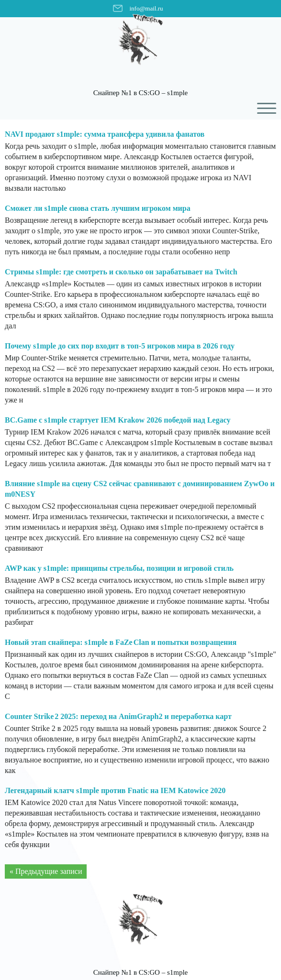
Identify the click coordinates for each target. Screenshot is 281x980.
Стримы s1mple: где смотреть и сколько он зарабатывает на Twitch (121, 272)
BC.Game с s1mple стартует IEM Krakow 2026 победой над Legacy (118, 420)
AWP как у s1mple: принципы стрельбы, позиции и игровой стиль (119, 568)
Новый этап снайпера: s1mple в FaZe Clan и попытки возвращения (121, 642)
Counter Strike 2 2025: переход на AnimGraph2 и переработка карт (118, 716)
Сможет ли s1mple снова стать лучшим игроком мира (98, 208)
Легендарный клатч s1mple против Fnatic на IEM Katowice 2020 (115, 790)
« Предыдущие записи (46, 871)
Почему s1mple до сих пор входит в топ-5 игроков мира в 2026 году (120, 346)
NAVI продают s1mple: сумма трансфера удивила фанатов (105, 134)
